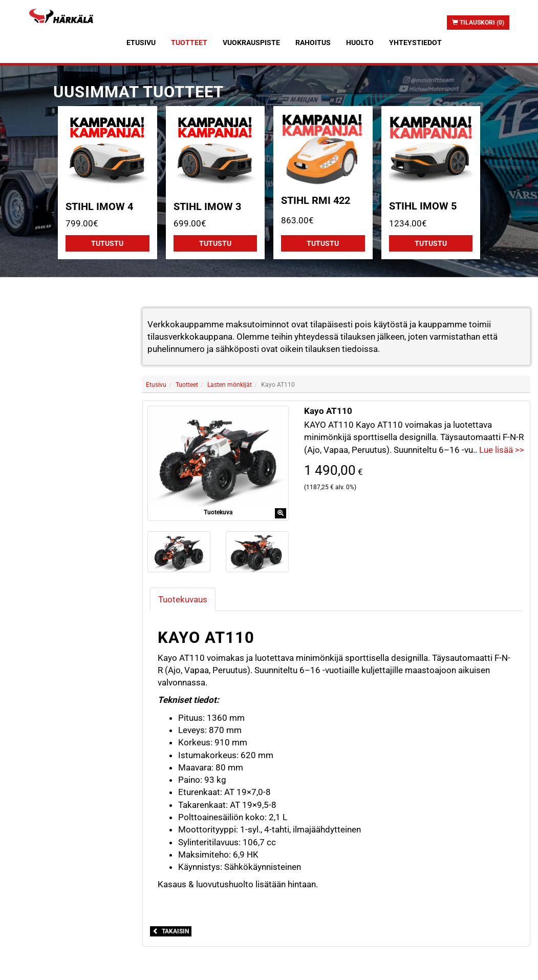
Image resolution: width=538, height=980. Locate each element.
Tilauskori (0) (478, 23)
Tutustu (107, 243)
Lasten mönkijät (230, 385)
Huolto (360, 43)
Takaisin (171, 931)
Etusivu (141, 43)
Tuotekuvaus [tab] (183, 599)
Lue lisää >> (502, 450)
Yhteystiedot (415, 43)
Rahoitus (313, 43)
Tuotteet (189, 43)
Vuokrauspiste (251, 43)
